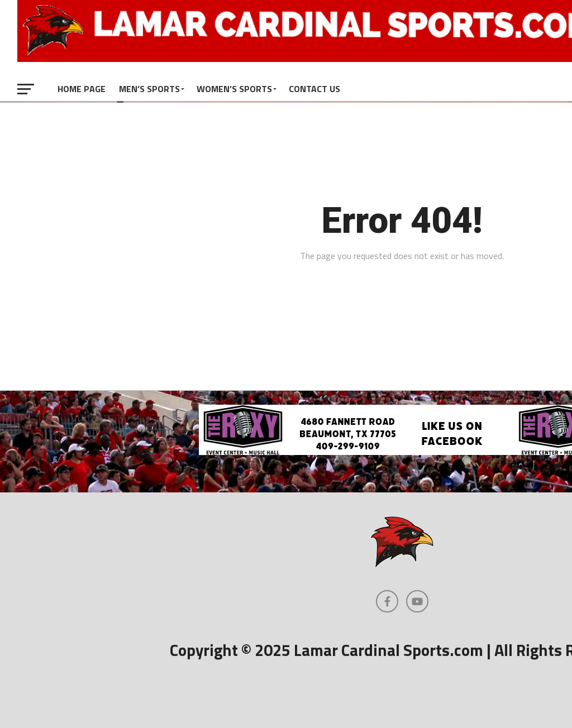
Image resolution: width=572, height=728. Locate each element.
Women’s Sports (234, 89)
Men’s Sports (149, 89)
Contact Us (314, 89)
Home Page (82, 89)
